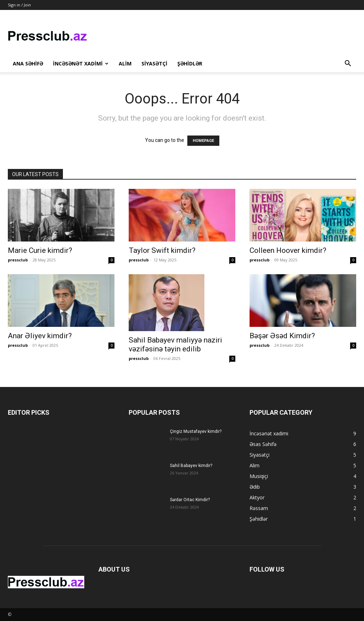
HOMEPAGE (203, 141)
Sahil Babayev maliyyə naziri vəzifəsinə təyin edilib (175, 344)
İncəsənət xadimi (81, 63)
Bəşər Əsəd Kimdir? (282, 336)
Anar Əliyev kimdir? (40, 336)
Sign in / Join (19, 5)
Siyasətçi (154, 63)
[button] (348, 64)
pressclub (18, 260)
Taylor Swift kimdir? (162, 250)
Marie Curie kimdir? (40, 250)
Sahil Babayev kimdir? (191, 466)
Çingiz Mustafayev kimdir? (196, 431)
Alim (125, 63)
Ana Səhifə (28, 63)
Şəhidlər (190, 63)
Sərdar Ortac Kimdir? (190, 500)
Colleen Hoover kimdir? (288, 250)
